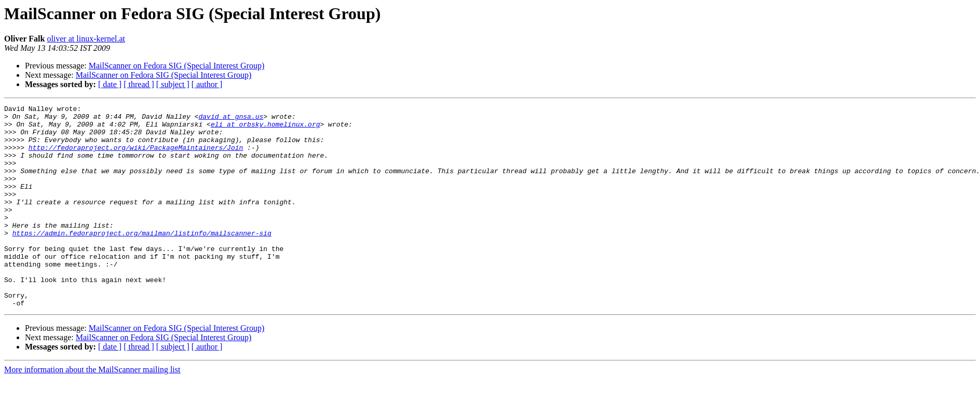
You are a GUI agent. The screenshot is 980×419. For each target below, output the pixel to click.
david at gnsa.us (231, 119)
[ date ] (110, 84)
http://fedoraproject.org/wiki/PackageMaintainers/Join (136, 157)
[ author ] (207, 84)
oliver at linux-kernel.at (86, 39)
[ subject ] (173, 84)
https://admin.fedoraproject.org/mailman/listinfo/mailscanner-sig (142, 259)
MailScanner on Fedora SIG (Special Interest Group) (177, 66)
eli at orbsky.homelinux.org (266, 129)
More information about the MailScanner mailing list (92, 410)
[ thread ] (139, 84)
